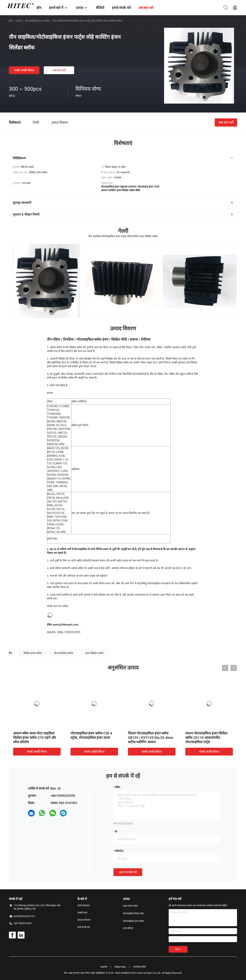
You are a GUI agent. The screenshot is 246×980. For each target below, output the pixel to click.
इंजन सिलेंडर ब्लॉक (94, 653)
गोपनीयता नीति (139, 967)
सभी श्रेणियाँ (128, 928)
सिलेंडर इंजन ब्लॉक (33, 653)
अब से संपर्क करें (128, 872)
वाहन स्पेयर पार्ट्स (130, 906)
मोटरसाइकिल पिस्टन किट (133, 913)
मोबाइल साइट (120, 967)
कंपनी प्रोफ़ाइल (84, 905)
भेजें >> (178, 949)
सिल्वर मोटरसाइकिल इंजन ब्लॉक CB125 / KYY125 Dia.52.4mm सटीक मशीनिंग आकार (151, 738)
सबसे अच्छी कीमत (24, 70)
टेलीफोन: (119, 851)
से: (116, 832)
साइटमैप (104, 967)
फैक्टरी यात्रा (82, 913)
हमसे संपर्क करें (84, 927)
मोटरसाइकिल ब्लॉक (64, 653)
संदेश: (118, 787)
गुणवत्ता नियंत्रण (84, 920)
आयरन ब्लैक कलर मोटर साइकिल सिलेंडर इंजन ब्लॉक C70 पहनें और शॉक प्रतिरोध (35, 738)
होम (11, 21)
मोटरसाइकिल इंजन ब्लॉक (37, 21)
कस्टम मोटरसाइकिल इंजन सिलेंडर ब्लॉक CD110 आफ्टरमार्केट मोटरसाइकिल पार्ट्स (206, 738)
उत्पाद (19, 21)
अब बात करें (59, 70)
